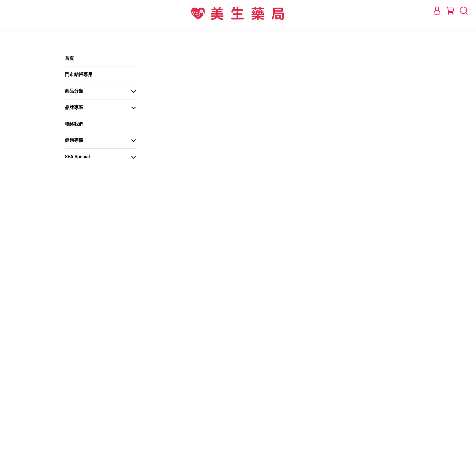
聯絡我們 (74, 124)
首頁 (69, 58)
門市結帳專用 (79, 74)
